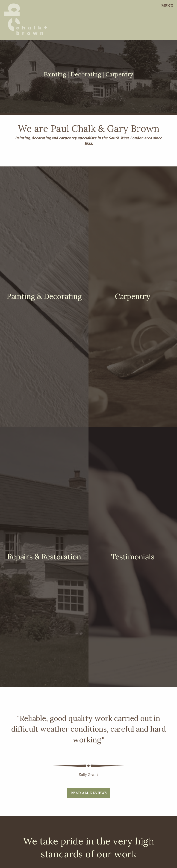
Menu (167, 6)
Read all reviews (89, 793)
